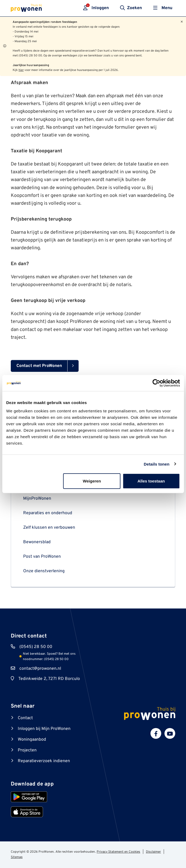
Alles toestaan (151, 481)
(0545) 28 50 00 (36, 647)
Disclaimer (153, 852)
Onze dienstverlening (44, 571)
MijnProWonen (37, 499)
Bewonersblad (37, 542)
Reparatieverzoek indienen (44, 761)
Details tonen (157, 464)
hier (21, 70)
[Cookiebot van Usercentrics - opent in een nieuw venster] (156, 383)
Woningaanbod (32, 740)
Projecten (27, 750)
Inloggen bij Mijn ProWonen (44, 729)
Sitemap (17, 857)
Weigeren (92, 481)
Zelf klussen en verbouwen (49, 528)
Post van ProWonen (42, 557)
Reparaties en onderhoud (48, 513)
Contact (25, 718)
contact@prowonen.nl (40, 669)
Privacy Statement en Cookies (118, 852)
